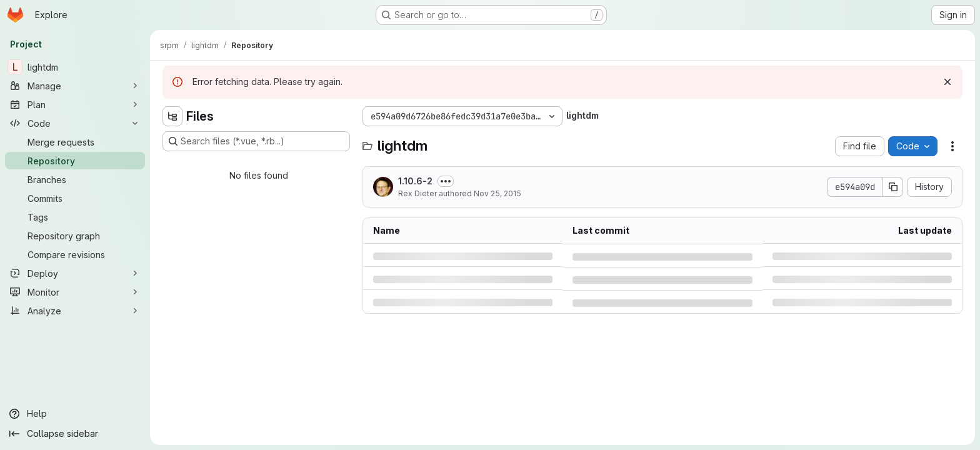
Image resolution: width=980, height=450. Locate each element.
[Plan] (75, 104)
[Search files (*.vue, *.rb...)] (256, 141)
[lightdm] (75, 67)
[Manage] (75, 86)
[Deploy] (75, 273)
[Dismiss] (947, 82)
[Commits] (75, 198)
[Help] (75, 414)
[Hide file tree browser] (172, 116)
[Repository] (75, 161)
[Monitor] (75, 292)
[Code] (75, 123)
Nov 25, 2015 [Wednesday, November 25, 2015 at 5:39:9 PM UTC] (497, 193)
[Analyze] (75, 311)
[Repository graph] (75, 236)
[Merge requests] (75, 142)
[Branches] (75, 179)
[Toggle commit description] (446, 181)
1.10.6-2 (415, 181)
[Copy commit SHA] (893, 187)
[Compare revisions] (75, 254)
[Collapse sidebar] (75, 434)
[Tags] (75, 217)
